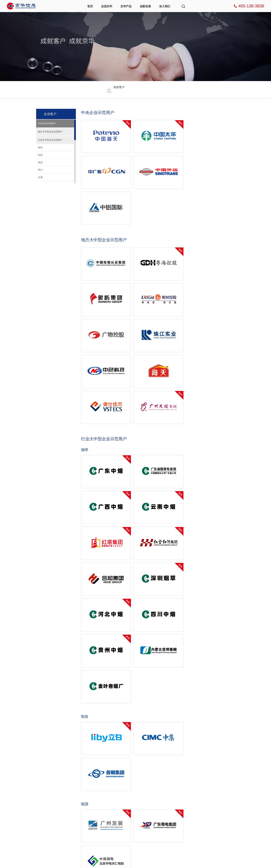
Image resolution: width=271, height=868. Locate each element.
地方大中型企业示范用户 (50, 132)
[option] (113, 90)
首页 (90, 6)
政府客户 (124, 786)
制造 (40, 155)
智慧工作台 (77, 796)
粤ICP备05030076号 (53, 860)
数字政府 (100, 786)
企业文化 (52, 798)
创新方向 (148, 786)
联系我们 (172, 798)
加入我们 (165, 6)
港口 (40, 170)
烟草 (40, 148)
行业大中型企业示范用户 (50, 140)
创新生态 (148, 792)
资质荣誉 (52, 810)
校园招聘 (172, 792)
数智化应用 (77, 814)
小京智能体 (77, 808)
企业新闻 (52, 786)
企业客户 (124, 792)
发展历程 (52, 804)
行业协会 (52, 816)
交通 (40, 177)
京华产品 (126, 6)
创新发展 (145, 6)
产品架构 (76, 790)
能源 (40, 162)
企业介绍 (52, 792)
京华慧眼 (76, 802)
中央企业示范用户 (47, 123)
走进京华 (107, 6)
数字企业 (100, 792)
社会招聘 (172, 786)
